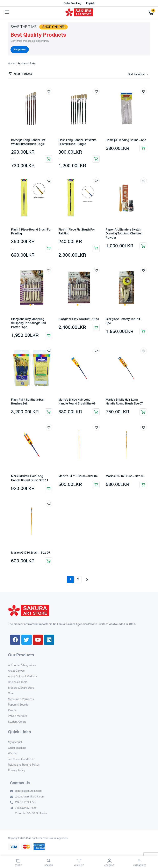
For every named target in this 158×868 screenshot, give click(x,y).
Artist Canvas (16, 671)
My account (15, 742)
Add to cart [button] (143, 148)
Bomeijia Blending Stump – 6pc (126, 140)
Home (11, 64)
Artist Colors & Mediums (23, 677)
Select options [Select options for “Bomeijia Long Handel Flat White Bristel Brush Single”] (49, 159)
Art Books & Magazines (22, 665)
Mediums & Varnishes (21, 699)
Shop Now (20, 50)
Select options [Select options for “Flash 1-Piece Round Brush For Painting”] (49, 248)
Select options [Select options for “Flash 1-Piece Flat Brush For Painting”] (96, 248)
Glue (11, 694)
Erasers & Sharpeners (21, 688)
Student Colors (17, 722)
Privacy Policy (17, 771)
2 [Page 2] (78, 580)
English (90, 3)
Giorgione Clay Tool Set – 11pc (79, 319)
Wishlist (13, 754)
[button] (49, 91)
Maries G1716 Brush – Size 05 (125, 476)
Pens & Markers (17, 716)
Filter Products (20, 74)
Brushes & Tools (18, 682)
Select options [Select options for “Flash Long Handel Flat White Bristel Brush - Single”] (96, 159)
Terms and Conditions (21, 759)
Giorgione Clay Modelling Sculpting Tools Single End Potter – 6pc (28, 323)
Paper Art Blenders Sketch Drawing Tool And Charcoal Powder (124, 234)
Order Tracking (72, 3)
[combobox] (138, 74)
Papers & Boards (18, 705)
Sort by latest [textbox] (136, 74)
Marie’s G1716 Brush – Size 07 (31, 553)
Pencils (12, 711)
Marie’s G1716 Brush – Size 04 (78, 476)
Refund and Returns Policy (24, 765)
